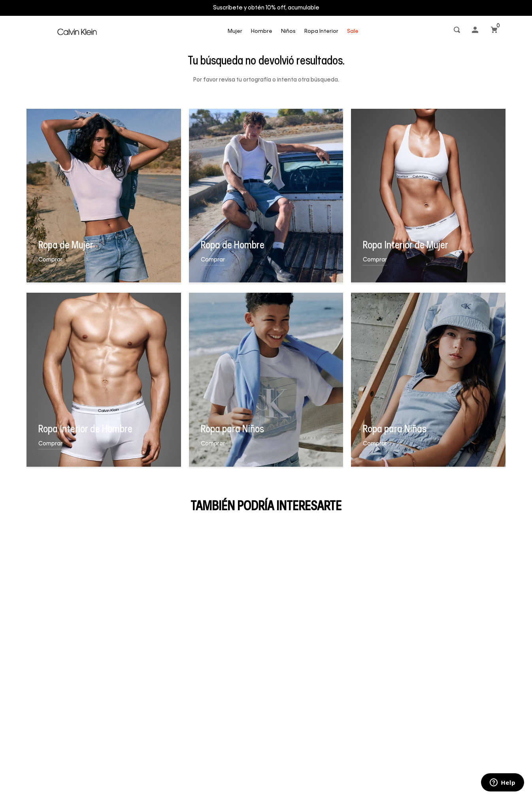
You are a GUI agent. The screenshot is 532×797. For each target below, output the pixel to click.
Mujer (235, 31)
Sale (353, 31)
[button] (458, 31)
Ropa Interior (321, 31)
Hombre (262, 31)
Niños (288, 31)
